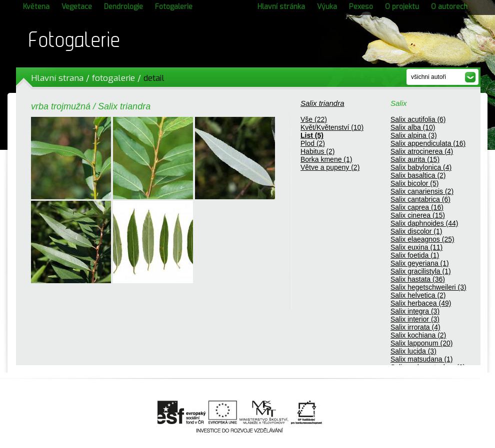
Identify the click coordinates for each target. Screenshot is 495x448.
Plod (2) (313, 143)
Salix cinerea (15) (418, 215)
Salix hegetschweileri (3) (428, 287)
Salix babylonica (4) (421, 167)
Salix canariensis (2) (422, 191)
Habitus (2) (317, 151)
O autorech (449, 7)
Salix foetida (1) (415, 255)
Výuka (327, 7)
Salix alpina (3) (414, 135)
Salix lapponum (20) (422, 343)
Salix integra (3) (415, 311)
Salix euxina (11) (416, 247)
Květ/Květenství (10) (332, 127)
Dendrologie (123, 7)
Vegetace (77, 7)
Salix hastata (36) (418, 279)
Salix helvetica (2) (418, 295)
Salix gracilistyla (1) (421, 271)
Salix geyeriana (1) (420, 263)
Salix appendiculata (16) (428, 143)
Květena (36, 7)
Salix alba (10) (413, 127)
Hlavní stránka (281, 7)
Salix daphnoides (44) (424, 223)
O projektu (402, 7)
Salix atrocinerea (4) (422, 151)
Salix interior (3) (415, 319)
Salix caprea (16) (417, 207)
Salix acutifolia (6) (418, 119)
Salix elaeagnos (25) (422, 239)
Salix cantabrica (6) (420, 199)
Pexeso (361, 7)
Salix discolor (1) (416, 231)
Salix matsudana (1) (422, 359)
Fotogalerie (174, 7)
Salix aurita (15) (415, 159)
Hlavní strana (57, 78)
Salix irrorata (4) (415, 327)
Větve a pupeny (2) (330, 167)
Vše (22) (314, 119)
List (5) (312, 135)
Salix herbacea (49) (421, 303)
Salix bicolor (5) (414, 183)
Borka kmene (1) (326, 159)
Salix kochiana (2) (418, 335)
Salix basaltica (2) (418, 175)
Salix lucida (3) (413, 351)
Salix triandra (322, 103)
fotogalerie (113, 78)
